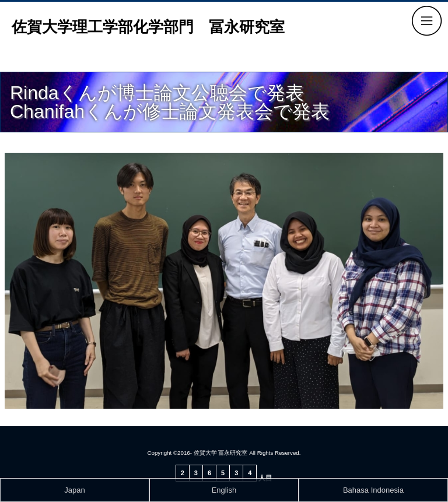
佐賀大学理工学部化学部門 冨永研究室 (148, 27)
